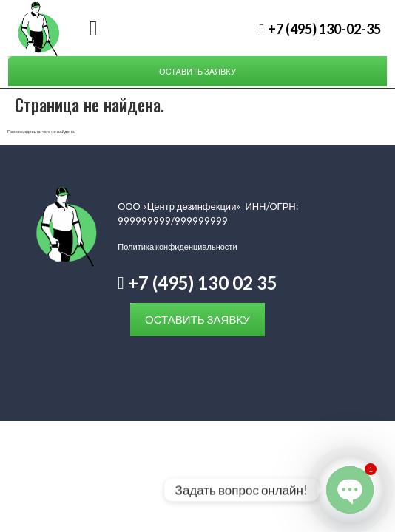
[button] (93, 29)
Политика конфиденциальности (177, 246)
